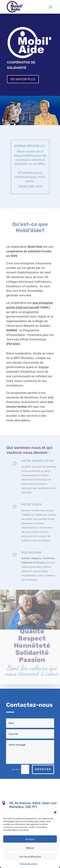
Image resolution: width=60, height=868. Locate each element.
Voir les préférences (30, 857)
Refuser (30, 848)
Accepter (30, 839)
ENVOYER (43, 769)
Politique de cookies (28, 864)
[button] (55, 812)
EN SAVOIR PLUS (23, 79)
